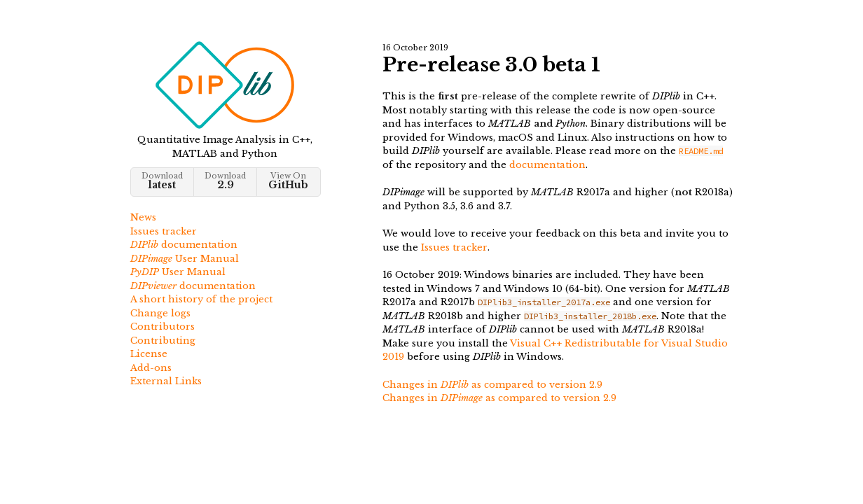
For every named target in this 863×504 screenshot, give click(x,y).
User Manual (185, 259)
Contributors (163, 327)
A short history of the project (201, 299)
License (149, 354)
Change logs (160, 313)
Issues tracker (164, 231)
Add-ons (151, 368)
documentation (184, 245)
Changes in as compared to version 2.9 (492, 385)
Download (162, 181)
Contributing (163, 341)
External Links (166, 381)
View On (288, 181)
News (143, 217)
